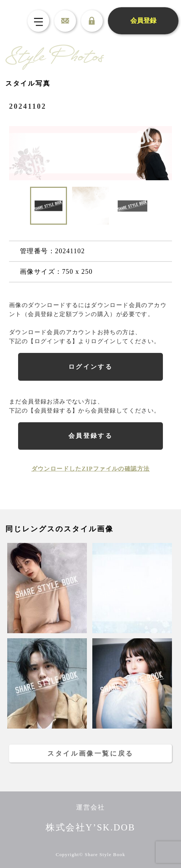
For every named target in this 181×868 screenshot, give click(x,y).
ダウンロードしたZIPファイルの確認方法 (91, 469)
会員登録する (91, 436)
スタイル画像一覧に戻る (90, 753)
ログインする (91, 367)
